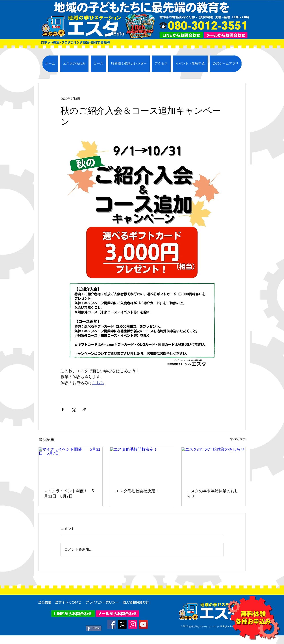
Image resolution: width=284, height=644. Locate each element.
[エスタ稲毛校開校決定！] (142, 465)
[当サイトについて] (68, 602)
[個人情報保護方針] (136, 602)
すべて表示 (238, 439)
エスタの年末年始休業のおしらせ (213, 494)
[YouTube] (143, 624)
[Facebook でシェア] (63, 410)
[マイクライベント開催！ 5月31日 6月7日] (71, 465)
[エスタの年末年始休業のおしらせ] (213, 465)
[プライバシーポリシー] (102, 602)
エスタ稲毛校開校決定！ (137, 491)
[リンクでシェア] (84, 410)
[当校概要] (45, 602)
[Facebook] (112, 624)
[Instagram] (133, 624)
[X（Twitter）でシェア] (73, 410)
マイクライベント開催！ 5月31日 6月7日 (69, 494)
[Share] (94, 628)
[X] (122, 624)
